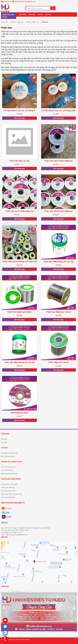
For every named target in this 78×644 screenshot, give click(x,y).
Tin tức (48, 14)
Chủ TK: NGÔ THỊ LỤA (8, 467)
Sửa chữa (4, 442)
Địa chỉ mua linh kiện (8, 456)
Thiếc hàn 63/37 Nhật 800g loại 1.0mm (19, 211)
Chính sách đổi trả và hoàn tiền (11, 494)
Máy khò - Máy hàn (17, 22)
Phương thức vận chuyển (9, 484)
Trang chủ (4, 22)
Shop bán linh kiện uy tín (9, 453)
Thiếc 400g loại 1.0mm (59, 362)
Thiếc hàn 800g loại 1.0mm (58, 312)
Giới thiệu (22, 14)
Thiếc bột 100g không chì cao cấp (59, 262)
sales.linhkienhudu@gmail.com (24, 1)
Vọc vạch (4, 439)
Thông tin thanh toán (12, 462)
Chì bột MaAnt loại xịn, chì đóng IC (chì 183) (19, 111)
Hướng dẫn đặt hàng (8, 487)
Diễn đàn (32, 14)
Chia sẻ (40, 14)
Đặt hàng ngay (19, 118)
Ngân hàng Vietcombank (9, 474)
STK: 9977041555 (7, 470)
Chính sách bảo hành (8, 497)
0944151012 (6, 1)
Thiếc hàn (45, 22)
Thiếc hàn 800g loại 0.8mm (19, 312)
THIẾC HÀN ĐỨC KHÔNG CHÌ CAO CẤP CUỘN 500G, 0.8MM (19, 262)
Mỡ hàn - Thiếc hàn (32, 22)
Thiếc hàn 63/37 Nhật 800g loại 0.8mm (58, 211)
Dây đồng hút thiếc (19, 413)
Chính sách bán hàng (11, 479)
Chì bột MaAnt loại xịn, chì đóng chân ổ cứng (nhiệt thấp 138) (59, 111)
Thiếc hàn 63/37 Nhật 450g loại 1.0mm (58, 161)
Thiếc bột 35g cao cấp (19, 161)
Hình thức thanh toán (8, 491)
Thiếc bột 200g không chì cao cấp (20, 362)
